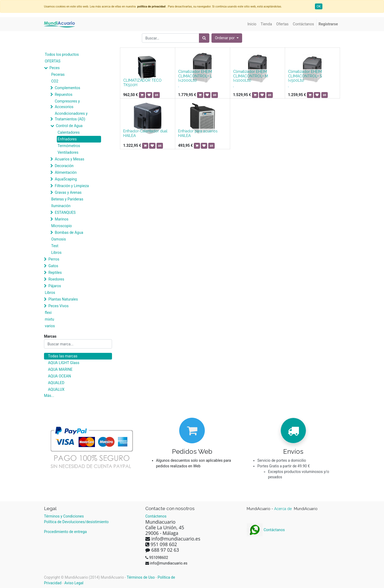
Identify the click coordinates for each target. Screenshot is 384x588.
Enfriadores (67, 139)
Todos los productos (62, 54)
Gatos (53, 266)
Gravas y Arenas (68, 192)
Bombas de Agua (69, 232)
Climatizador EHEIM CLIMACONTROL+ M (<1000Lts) (251, 76)
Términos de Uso (141, 577)
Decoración (64, 166)
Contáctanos (266, 530)
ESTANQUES (65, 212)
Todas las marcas (63, 356)
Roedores (56, 279)
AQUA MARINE (60, 369)
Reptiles (55, 273)
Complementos (67, 88)
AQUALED (56, 383)
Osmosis (59, 239)
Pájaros (55, 286)
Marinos (61, 219)
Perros (54, 259)
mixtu (49, 319)
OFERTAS (53, 61)
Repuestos (63, 94)
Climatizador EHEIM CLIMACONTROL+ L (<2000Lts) (195, 76)
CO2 (55, 81)
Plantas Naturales (63, 299)
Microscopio (61, 226)
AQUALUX (56, 389)
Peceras (58, 74)
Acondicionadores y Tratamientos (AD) (71, 116)
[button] (227, 38)
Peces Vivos (58, 306)
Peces (54, 68)
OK (319, 6)
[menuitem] (252, 24)
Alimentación (66, 172)
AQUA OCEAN (59, 376)
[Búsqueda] (204, 38)
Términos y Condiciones (64, 516)
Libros (56, 252)
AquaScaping (66, 179)
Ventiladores (68, 152)
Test (55, 246)
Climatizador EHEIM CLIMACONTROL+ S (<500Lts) (305, 76)
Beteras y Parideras (67, 199)
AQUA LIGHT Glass (64, 363)
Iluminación (61, 206)
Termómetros (69, 146)
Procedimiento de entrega (65, 532)
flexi (48, 313)
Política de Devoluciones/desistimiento (76, 522)
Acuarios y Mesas (69, 159)
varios (50, 326)
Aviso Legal (74, 583)
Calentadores (69, 132)
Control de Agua (69, 126)
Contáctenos (156, 516)
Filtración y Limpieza (72, 186)
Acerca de (283, 509)
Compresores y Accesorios (67, 104)
